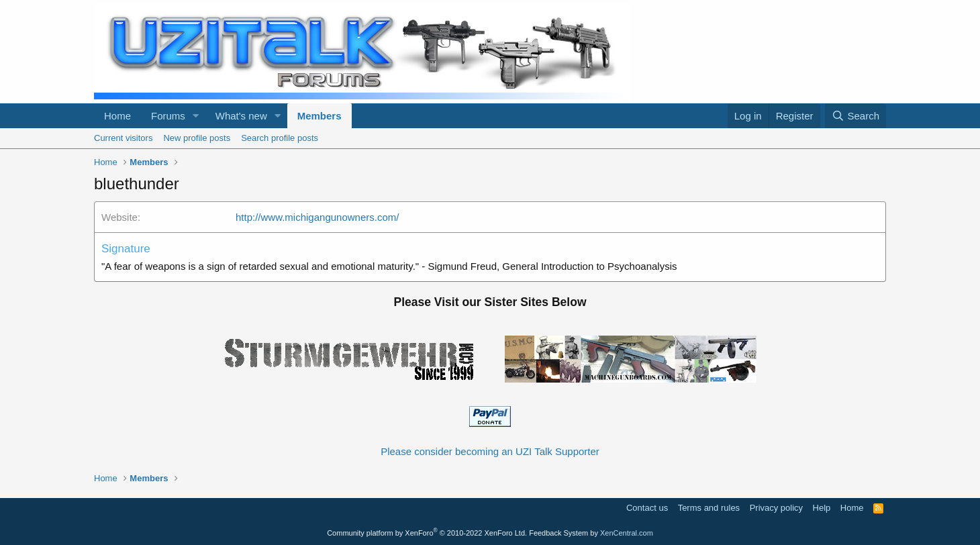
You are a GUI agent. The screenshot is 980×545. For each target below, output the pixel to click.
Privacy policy (776, 508)
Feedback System (558, 533)
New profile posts (197, 138)
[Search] (855, 116)
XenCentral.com (627, 533)
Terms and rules (709, 508)
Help (822, 508)
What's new (241, 116)
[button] (196, 116)
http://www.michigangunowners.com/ (317, 217)
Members (320, 116)
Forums (168, 116)
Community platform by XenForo (427, 533)
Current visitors (123, 138)
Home (117, 116)
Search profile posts (280, 138)
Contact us (647, 508)
